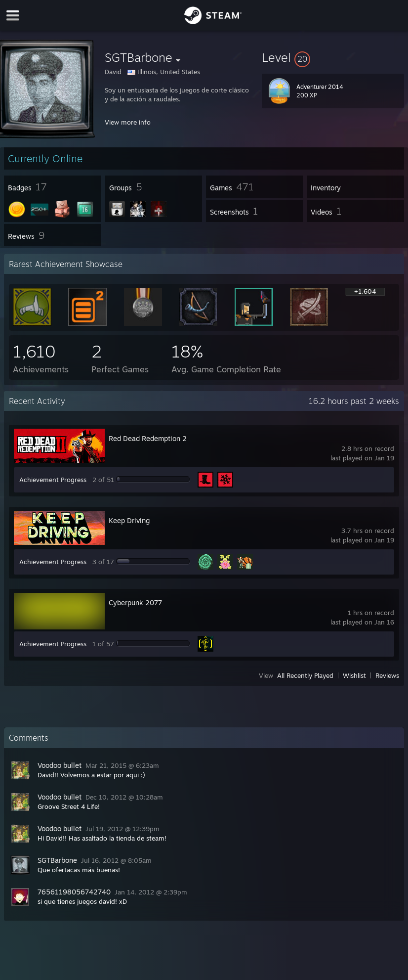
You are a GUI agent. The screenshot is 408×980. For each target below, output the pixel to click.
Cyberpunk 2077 (135, 602)
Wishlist (354, 675)
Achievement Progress (53, 480)
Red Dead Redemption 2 (148, 438)
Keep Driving (129, 520)
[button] (333, 57)
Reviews (387, 675)
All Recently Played (305, 675)
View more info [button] (128, 122)
